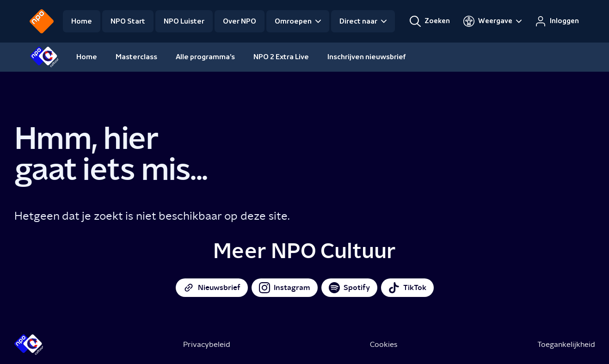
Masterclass (136, 57)
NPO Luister (184, 21)
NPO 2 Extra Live (281, 57)
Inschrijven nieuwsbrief (367, 57)
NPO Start (128, 21)
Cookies (384, 344)
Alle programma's (205, 57)
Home (82, 21)
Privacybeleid (207, 344)
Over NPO (240, 21)
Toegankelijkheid (566, 344)
